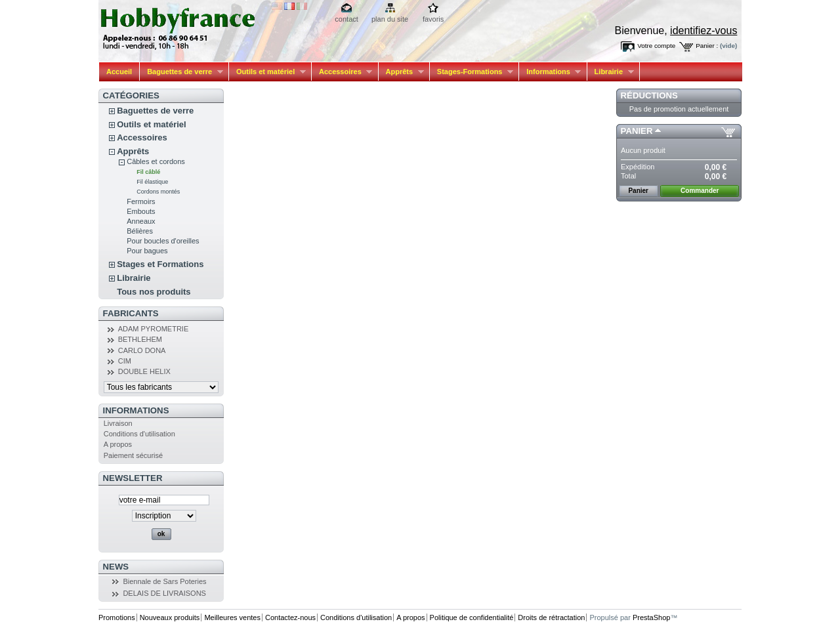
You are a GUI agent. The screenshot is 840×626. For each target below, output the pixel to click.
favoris (433, 19)
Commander (700, 191)
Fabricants (131, 313)
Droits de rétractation (551, 617)
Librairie (611, 72)
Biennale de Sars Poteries (164, 581)
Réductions (649, 95)
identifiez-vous (703, 31)
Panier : (707, 46)
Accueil (119, 72)
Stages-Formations (472, 72)
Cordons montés (158, 192)
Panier (637, 131)
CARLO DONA (142, 350)
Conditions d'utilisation (139, 434)
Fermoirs (141, 201)
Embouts (141, 211)
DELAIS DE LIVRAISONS (164, 593)
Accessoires (342, 72)
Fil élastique (152, 182)
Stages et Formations (160, 264)
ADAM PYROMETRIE (154, 329)
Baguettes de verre (181, 72)
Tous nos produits (154, 292)
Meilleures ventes (232, 617)
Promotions (117, 617)
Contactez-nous (290, 617)
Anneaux (141, 221)
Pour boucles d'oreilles (163, 241)
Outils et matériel (267, 72)
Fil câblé (148, 172)
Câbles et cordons (156, 161)
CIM (125, 361)
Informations (550, 72)
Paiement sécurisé (134, 455)
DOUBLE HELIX (144, 371)
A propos (118, 444)
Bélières (140, 231)
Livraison (118, 423)
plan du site (390, 19)
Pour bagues (147, 251)
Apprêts (401, 72)
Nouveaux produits (170, 617)
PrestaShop (651, 617)
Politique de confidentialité (472, 617)
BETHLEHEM (140, 339)
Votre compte (656, 46)
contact (346, 19)
